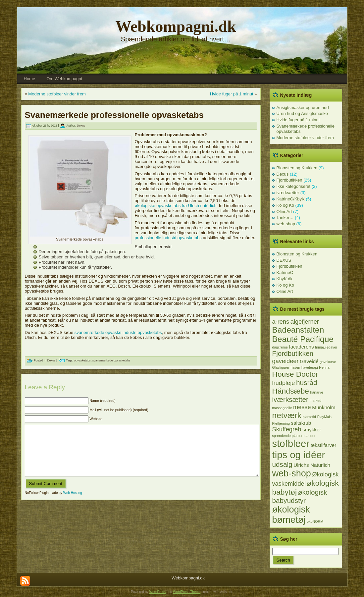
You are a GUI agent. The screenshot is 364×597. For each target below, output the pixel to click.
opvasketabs (82, 361)
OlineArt (284, 212)
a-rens (281, 322)
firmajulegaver (326, 347)
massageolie (282, 408)
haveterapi (310, 367)
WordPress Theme (187, 592)
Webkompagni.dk (176, 26)
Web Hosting (73, 503)
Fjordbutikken (289, 180)
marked (316, 401)
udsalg (282, 464)
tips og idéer (299, 455)
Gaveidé (309, 361)
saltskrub (301, 423)
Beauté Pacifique (303, 339)
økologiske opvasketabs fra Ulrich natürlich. (176, 206)
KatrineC (285, 272)
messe (302, 407)
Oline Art (285, 291)
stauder (310, 436)
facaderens (302, 347)
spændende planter (287, 436)
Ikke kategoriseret (294, 186)
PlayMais (324, 417)
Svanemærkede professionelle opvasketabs (114, 115)
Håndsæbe (291, 391)
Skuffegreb (287, 429)
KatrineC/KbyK (291, 199)
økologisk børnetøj (291, 515)
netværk (287, 415)
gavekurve (328, 362)
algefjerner (305, 322)
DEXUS (284, 260)
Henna (324, 367)
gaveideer (286, 361)
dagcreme (280, 347)
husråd (307, 382)
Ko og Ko (286, 205)
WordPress (157, 592)
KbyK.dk (285, 279)
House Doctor (295, 374)
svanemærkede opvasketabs (111, 361)
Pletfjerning (281, 423)
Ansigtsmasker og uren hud (303, 108)
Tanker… (285, 217)
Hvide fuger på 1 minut (232, 94)
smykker (312, 430)
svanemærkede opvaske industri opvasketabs (118, 332)
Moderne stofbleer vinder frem (57, 94)
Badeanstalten (298, 330)
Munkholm (324, 407)
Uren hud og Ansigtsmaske (302, 113)
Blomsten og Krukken (297, 168)
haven (295, 367)
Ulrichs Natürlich (312, 465)
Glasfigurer (281, 367)
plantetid (309, 417)
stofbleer (291, 443)
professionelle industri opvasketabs (169, 238)
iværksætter (288, 193)
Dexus (81, 126)
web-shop (286, 224)
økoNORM (315, 521)
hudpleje (284, 383)
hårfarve (317, 392)
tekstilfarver (324, 445)
